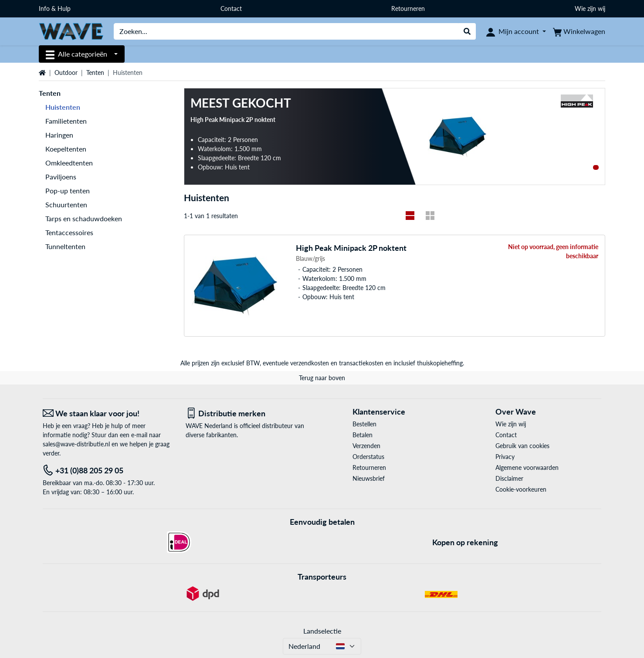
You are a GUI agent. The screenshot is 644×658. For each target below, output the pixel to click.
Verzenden (366, 446)
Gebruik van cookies (522, 446)
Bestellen (364, 424)
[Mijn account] (516, 31)
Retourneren (408, 8)
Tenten (95, 73)
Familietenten (66, 121)
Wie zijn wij (590, 8)
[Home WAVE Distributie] (71, 31)
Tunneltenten (65, 246)
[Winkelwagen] (579, 31)
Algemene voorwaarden (527, 467)
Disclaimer (509, 478)
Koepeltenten (66, 149)
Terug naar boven (322, 378)
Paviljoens (61, 177)
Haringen (59, 135)
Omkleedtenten (69, 163)
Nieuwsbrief (369, 478)
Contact (231, 8)
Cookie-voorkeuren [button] (521, 489)
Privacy (505, 457)
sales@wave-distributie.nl (76, 444)
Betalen (363, 435)
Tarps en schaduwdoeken (84, 218)
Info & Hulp (55, 8)
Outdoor (66, 73)
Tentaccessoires (69, 232)
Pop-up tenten (68, 191)
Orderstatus (368, 457)
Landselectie (322, 631)
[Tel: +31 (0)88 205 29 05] (108, 471)
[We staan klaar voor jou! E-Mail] (108, 413)
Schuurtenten (66, 204)
